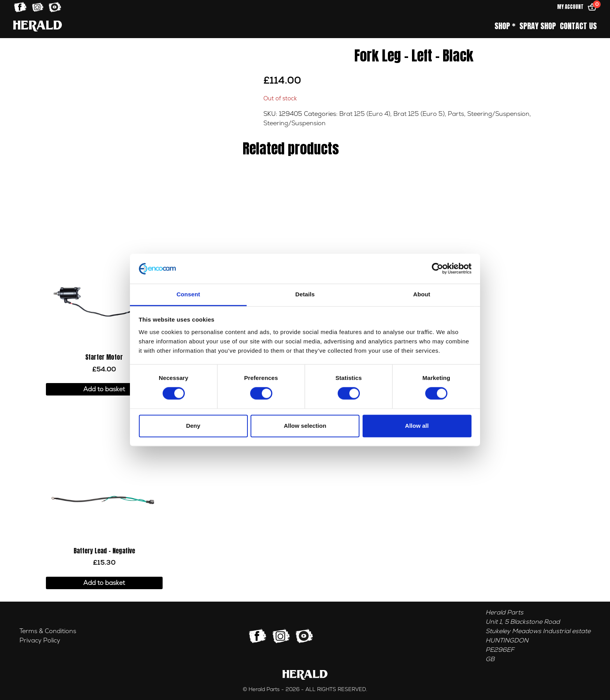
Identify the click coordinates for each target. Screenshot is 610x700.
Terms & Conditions (48, 631)
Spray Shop (538, 26)
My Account (570, 7)
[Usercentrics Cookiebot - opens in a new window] (437, 269)
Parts (456, 114)
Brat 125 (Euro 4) (365, 114)
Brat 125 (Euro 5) (419, 114)
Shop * (505, 26)
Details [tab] (305, 294)
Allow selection (305, 426)
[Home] (38, 26)
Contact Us (578, 26)
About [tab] (422, 294)
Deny (193, 426)
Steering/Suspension (498, 114)
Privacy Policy (40, 640)
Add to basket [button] (104, 389)
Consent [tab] (188, 294)
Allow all (417, 426)
